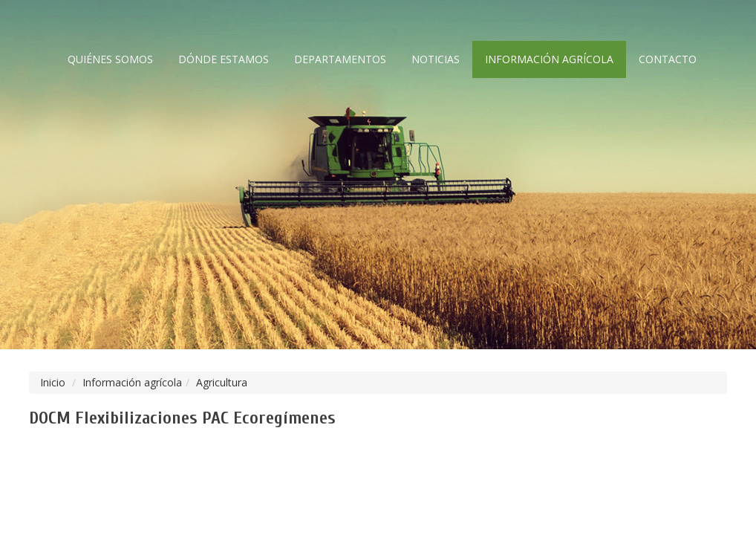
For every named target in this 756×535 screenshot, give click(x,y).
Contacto (668, 59)
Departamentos (340, 59)
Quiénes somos (110, 59)
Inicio (53, 382)
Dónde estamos (224, 59)
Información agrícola (549, 59)
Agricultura (222, 382)
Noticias (436, 59)
